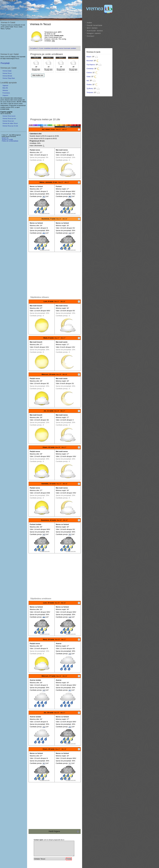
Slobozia (5, 90)
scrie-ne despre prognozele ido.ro (49, 840)
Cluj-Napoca (91, 65)
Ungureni (5, 95)
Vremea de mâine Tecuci (10, 123)
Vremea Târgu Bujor (9, 78)
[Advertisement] (55, 97)
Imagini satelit (94, 33)
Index (89, 23)
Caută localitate (95, 25)
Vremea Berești (7, 76)
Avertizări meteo (95, 31)
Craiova (89, 73)
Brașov (89, 57)
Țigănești (5, 86)
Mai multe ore (38, 75)
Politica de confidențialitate (10, 141)
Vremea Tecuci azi (8, 121)
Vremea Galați (7, 71)
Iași (88, 81)
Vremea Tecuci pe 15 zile (10, 126)
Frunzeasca (6, 93)
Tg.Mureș (90, 89)
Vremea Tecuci (7, 73)
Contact (91, 36)
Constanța (90, 69)
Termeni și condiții (7, 139)
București (90, 61)
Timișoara (90, 92)
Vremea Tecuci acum (9, 116)
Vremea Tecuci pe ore (9, 119)
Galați (89, 77)
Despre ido (5, 138)
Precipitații (5, 63)
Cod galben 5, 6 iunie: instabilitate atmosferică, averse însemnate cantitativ (53, 48)
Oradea (89, 85)
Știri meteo (92, 28)
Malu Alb (5, 88)
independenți (4, 105)
